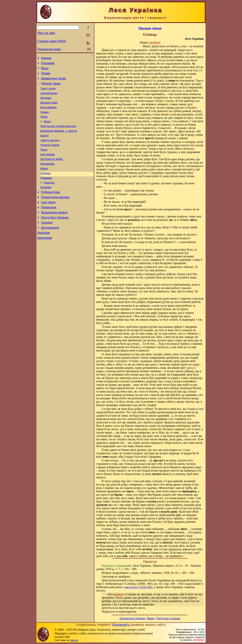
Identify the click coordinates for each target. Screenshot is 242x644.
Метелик (46, 103)
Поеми (46, 76)
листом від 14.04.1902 (138, 587)
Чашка (45, 119)
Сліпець (46, 187)
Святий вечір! (49, 98)
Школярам (45, 259)
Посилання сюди (49, 49)
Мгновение (47, 177)
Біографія (48, 64)
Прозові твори (51, 87)
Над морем (48, 166)
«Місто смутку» (50, 150)
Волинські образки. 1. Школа (59, 140)
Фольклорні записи (54, 231)
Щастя (45, 145)
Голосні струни (50, 156)
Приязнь (49, 198)
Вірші (45, 70)
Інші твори (48, 220)
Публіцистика (50, 208)
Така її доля (48, 92)
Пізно (44, 161)
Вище (151, 618)
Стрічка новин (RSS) (52, 41)
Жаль (47, 129)
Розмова (46, 203)
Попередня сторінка (132, 618)
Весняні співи (49, 108)
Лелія (44, 124)
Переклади (49, 225)
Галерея (47, 242)
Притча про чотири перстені (58, 135)
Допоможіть (121, 625)
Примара (46, 193)
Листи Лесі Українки (55, 237)
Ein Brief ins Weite (52, 171)
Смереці (74, 640)
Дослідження (50, 248)
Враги (44, 182)
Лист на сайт (46, 33)
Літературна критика (55, 214)
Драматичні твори (53, 81)
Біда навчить (49, 114)
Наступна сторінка (168, 618)
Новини (46, 59)
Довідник (44, 254)
